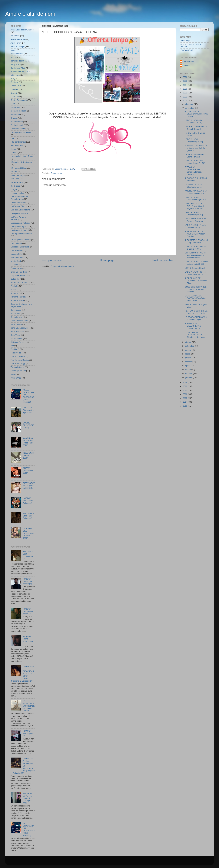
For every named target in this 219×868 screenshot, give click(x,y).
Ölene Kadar (16, 268)
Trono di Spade (17, 367)
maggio (189, 362)
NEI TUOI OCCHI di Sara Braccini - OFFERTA (196, 312)
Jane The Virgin (18, 175)
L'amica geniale (18, 193)
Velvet (13, 374)
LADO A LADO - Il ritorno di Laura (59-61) (196, 248)
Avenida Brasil (17, 54)
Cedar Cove (16, 86)
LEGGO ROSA (186, 50)
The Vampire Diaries (20, 360)
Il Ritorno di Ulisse (19, 168)
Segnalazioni (57, 173)
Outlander (15, 279)
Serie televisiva (17, 331)
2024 (185, 85)
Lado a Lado (16, 243)
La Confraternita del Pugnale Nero (19, 198)
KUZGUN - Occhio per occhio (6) (28, 581)
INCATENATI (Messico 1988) (29, 455)
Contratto (15, 97)
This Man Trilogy (18, 364)
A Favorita (15, 36)
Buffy (13, 79)
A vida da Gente (18, 39)
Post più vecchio (163, 260)
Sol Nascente (17, 339)
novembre (190, 108)
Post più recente (52, 260)
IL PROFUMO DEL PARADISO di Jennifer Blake (196, 281)
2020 (185, 101)
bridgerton (15, 75)
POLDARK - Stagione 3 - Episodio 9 (28, 516)
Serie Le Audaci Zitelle (21, 328)
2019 (185, 382)
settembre (190, 346)
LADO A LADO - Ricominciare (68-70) (195, 198)
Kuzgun (14, 189)
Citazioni (14, 89)
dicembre (190, 104)
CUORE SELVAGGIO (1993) (29, 425)
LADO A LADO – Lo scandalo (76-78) (194, 121)
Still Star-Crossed (18, 342)
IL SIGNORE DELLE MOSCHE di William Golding (195, 234)
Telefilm (14, 349)
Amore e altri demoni (30, 14)
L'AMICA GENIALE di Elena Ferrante (194, 156)
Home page (107, 260)
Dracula (14, 118)
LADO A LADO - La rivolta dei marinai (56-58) (196, 263)
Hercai (14, 149)
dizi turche (15, 114)
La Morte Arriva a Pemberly (18, 218)
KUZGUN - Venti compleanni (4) (28, 555)
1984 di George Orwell (195, 268)
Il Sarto (14, 172)
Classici (14, 93)
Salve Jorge (16, 310)
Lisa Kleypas (16, 250)
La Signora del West (20, 230)
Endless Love (17, 122)
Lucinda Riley (17, 254)
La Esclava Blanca (19, 206)
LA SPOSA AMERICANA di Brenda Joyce (196, 318)
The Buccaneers (18, 356)
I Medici (14, 152)
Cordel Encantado (19, 100)
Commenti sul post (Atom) (62, 266)
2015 (185, 398)
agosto (189, 350)
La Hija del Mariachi (19, 213)
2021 (185, 97)
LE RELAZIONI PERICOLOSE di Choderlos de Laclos (195, 335)
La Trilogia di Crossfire (21, 240)
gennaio (189, 377)
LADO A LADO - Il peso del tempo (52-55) (195, 273)
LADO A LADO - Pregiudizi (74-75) (194, 140)
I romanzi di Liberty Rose (22, 156)
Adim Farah (16, 43)
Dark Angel (16, 107)
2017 (185, 390)
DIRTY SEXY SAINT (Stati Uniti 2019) (29, 485)
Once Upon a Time (19, 272)
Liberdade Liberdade (20, 247)
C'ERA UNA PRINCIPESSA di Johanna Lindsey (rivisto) (194, 171)
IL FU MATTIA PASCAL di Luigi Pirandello (196, 241)
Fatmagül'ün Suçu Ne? (21, 132)
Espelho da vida (18, 129)
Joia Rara (15, 179)
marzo (188, 370)
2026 (185, 77)
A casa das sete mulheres (22, 30)
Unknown (187, 65)
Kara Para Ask (17, 182)
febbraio (189, 374)
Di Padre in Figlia (18, 111)
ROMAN (14, 290)
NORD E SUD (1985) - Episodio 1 (29, 501)
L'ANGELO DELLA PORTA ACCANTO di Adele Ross (195, 298)
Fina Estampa (17, 145)
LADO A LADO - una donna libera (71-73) (195, 162)
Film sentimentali (18, 142)
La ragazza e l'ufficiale (21, 223)
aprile (188, 366)
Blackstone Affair (18, 68)
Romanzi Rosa (17, 300)
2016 (185, 394)
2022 (185, 93)
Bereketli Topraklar (19, 61)
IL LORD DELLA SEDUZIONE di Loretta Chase (196, 114)
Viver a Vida (16, 378)
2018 (185, 386)
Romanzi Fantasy (18, 297)
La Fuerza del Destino (20, 210)
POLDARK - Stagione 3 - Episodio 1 (28, 410)
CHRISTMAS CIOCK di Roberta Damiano (195, 220)
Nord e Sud (16, 261)
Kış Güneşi (16, 186)
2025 (185, 81)
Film (13, 138)
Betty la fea (16, 64)
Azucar (14, 57)
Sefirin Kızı (15, 314)
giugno (189, 358)
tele (12, 346)
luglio (188, 354)
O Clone (14, 265)
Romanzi (15, 293)
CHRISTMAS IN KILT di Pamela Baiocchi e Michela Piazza (195, 255)
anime (13, 50)
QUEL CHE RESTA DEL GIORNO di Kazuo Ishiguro (195, 289)
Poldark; (14, 286)
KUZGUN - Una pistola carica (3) (28, 611)
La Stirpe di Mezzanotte (21, 234)
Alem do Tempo (18, 46)
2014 (185, 402)
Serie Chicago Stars (20, 321)
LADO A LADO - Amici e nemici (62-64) (195, 226)
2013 (185, 406)
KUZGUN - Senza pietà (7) (28, 733)
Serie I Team (16, 324)
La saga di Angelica (19, 227)
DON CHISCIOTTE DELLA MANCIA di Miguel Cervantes (194, 206)
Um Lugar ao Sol (18, 371)
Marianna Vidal (17, 258)
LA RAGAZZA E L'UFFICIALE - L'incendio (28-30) (29, 706)
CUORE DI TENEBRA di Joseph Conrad (196, 128)
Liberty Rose (188, 61)
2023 (185, 89)
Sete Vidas (15, 335)
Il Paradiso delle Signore (21, 162)
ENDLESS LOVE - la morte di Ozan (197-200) (28, 798)
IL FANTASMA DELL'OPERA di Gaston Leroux (193, 326)
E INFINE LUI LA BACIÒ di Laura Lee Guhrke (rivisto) (196, 148)
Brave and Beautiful (19, 72)
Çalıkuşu (15, 82)
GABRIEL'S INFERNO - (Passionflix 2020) (28, 442)
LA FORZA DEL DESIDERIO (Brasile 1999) (28, 533)
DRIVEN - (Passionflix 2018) (28, 470)
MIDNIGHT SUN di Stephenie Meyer (193, 186)
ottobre (189, 342)
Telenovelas (16, 353)
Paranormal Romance (20, 282)
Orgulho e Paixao (18, 275)
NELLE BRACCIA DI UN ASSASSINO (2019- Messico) (29, 396)
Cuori (13, 104)
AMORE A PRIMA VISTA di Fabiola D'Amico (196, 192)
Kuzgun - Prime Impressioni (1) (28, 640)
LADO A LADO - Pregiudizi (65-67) (194, 214)
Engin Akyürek (17, 125)
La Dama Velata (18, 203)
